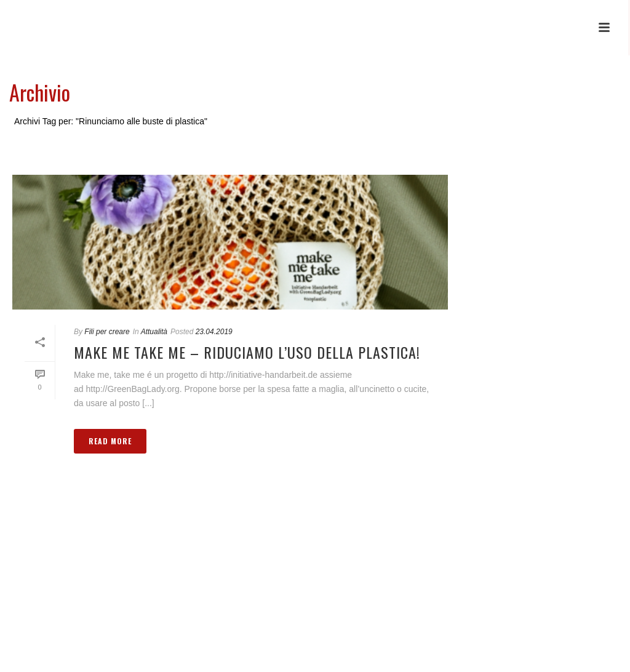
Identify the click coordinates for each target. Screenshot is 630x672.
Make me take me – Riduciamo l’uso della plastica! (247, 352)
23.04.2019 (214, 332)
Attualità (154, 332)
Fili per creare (107, 332)
